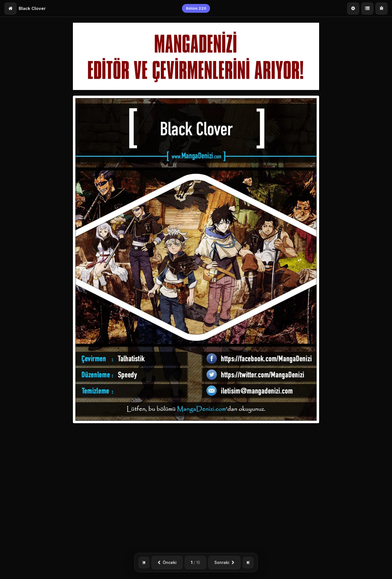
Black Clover (32, 8)
